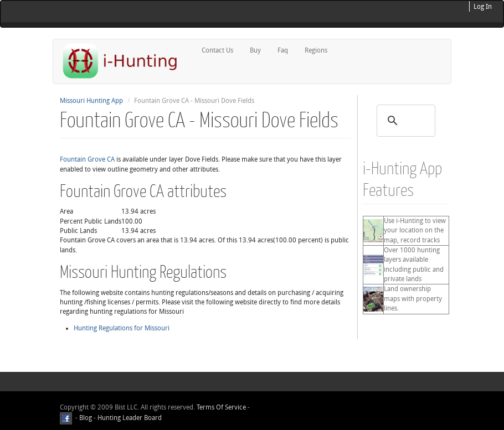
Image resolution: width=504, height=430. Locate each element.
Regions (316, 50)
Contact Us (217, 50)
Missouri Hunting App (91, 101)
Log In (483, 7)
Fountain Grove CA (87, 159)
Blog (86, 418)
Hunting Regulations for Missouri (122, 328)
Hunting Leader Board (129, 418)
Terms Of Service (221, 407)
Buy (255, 50)
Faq (283, 50)
